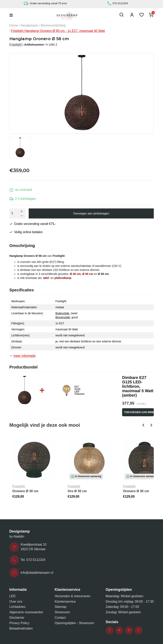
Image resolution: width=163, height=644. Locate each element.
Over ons (16, 602)
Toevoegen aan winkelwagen (91, 213)
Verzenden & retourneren (72, 596)
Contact (60, 618)
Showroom (62, 612)
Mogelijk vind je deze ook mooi (45, 425)
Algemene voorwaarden (26, 612)
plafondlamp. (63, 278)
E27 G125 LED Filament (79, 390)
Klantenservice (65, 602)
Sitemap (60, 607)
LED (13, 596)
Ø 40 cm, (76, 274)
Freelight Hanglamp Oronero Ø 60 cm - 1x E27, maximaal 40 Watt (58, 31)
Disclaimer (17, 618)
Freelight (16, 45)
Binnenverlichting (53, 25)
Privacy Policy (19, 623)
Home (14, 25)
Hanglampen (30, 25)
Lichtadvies (17, 607)
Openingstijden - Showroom (74, 623)
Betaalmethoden (21, 628)
